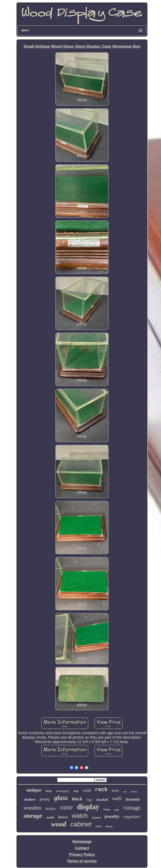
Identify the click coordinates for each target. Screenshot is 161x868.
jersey (45, 799)
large (49, 791)
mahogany (63, 791)
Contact (82, 848)
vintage (132, 808)
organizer (132, 817)
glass (61, 798)
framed (96, 817)
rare (98, 826)
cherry (109, 826)
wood (59, 824)
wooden (32, 808)
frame (107, 809)
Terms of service (82, 861)
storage (33, 816)
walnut (134, 792)
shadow (30, 799)
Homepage (82, 842)
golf (125, 792)
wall (117, 798)
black (77, 799)
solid (87, 790)
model (50, 817)
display (88, 807)
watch (80, 816)
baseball (102, 800)
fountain (133, 799)
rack (101, 790)
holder (51, 809)
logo (89, 800)
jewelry (112, 816)
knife (117, 810)
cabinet (81, 824)
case (66, 807)
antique (34, 790)
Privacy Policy (82, 855)
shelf (76, 791)
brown (63, 817)
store (115, 791)
